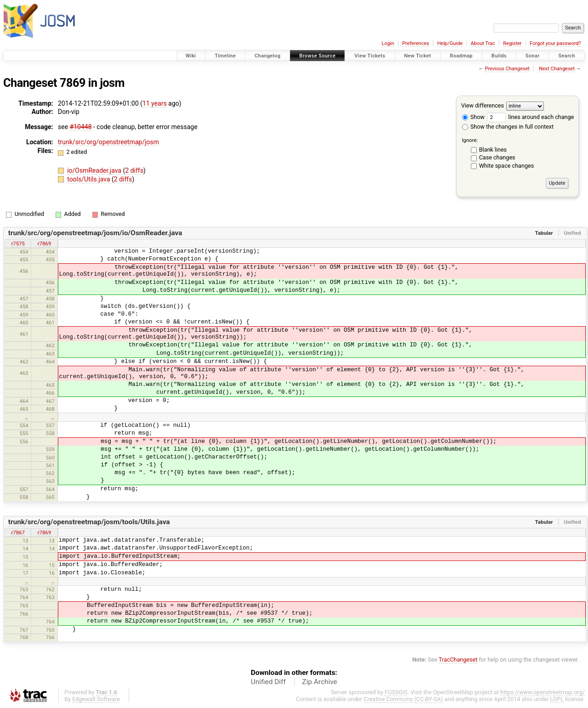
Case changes (497, 157)
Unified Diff (268, 682)
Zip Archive (320, 682)
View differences (483, 105)
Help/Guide (450, 43)
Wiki (191, 56)
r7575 (18, 244)
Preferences (416, 43)
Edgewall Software (96, 699)
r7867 (18, 532)
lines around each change (530, 117)
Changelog (267, 56)
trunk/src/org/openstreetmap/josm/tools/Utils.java (89, 522)
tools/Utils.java (89, 179)
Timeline (225, 56)
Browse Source (318, 56)
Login (388, 43)
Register (512, 43)
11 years (155, 103)
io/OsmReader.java (95, 170)
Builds (499, 56)
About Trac (483, 43)
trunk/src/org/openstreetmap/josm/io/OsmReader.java (95, 233)
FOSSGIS (396, 692)
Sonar (533, 56)
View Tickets (370, 56)
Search (567, 56)
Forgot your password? (555, 43)
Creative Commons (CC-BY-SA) (404, 699)
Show (473, 117)
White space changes (507, 166)
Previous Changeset (507, 69)
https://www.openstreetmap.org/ (543, 692)
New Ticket (418, 56)
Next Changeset (557, 69)
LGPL (557, 699)
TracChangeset (458, 660)
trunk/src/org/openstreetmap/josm (108, 142)
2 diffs (135, 170)
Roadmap (461, 56)
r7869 (44, 244)
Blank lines (493, 150)
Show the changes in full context (508, 127)
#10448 (81, 127)
